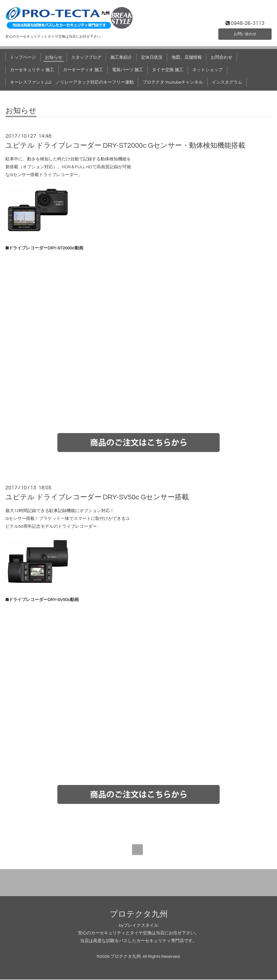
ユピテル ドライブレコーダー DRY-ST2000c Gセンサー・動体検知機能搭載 (125, 146)
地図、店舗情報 (187, 57)
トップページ (23, 57)
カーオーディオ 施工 (83, 70)
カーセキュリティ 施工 (32, 70)
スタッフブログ (86, 57)
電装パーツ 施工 (128, 70)
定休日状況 (152, 57)
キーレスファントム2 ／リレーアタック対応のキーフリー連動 (72, 82)
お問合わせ (222, 57)
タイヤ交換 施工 (168, 70)
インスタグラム (227, 82)
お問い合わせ (245, 34)
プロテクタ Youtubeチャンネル (173, 82)
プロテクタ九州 (139, 915)
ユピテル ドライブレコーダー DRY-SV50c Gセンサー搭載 (97, 497)
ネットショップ (207, 70)
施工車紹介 (121, 57)
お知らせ (54, 57)
